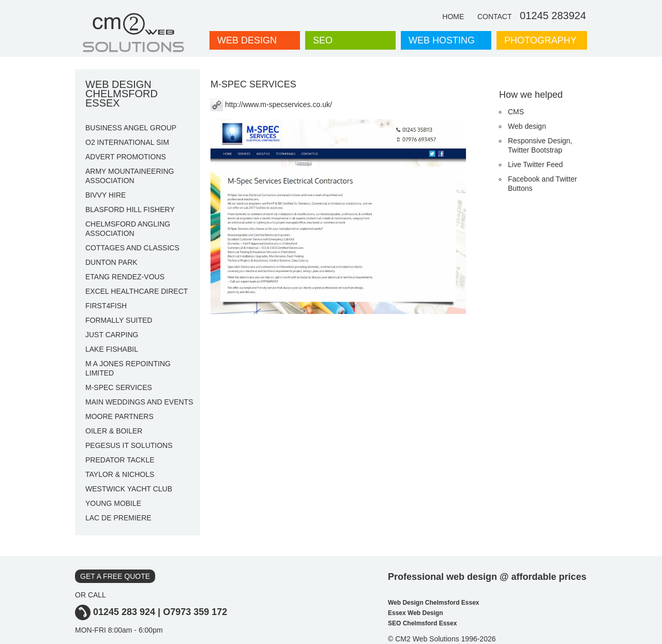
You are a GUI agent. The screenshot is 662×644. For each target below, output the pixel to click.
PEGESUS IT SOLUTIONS (129, 445)
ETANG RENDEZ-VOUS (125, 277)
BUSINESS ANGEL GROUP (131, 128)
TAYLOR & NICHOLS (120, 474)
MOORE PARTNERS (119, 416)
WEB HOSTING (442, 40)
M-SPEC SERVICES (119, 387)
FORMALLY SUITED (119, 320)
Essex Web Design (416, 613)
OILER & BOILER (114, 431)
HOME (453, 17)
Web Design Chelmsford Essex (434, 603)
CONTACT (495, 17)
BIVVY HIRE (106, 195)
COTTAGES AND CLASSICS (132, 248)
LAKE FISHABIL (112, 349)
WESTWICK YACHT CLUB (129, 489)
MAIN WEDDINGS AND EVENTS (139, 402)
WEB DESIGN (247, 40)
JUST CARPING (112, 335)
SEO (323, 40)
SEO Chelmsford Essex (422, 623)
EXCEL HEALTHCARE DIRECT (137, 291)
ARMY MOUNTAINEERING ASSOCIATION (130, 176)
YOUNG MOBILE (113, 503)
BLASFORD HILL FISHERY (130, 209)
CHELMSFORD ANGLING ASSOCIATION (128, 229)
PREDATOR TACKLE (120, 460)
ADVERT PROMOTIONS (126, 157)
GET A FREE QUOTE (115, 576)
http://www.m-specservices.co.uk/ (271, 104)
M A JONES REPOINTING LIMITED (128, 368)
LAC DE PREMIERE (118, 518)
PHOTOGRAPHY (540, 40)
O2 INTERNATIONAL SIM (127, 142)
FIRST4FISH (106, 306)
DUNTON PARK (111, 262)
